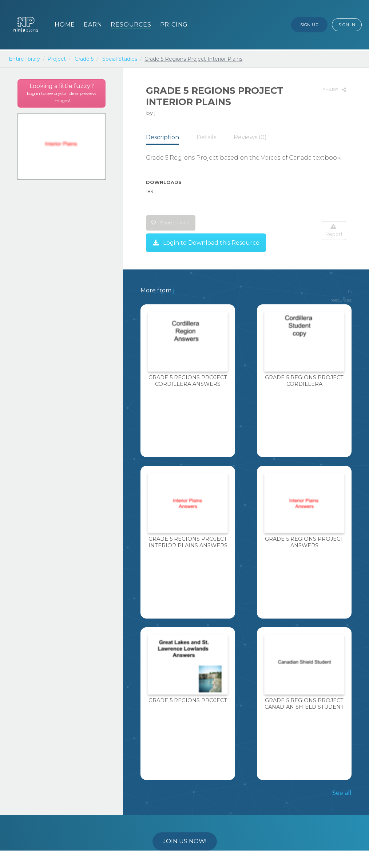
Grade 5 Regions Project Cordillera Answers (188, 381)
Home (65, 25)
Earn (93, 25)
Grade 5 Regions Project (188, 700)
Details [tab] (206, 137)
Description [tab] (162, 137)
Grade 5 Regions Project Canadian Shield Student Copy (304, 707)
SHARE (334, 90)
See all (342, 793)
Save (171, 223)
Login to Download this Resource (206, 243)
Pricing (174, 25)
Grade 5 (84, 59)
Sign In (347, 25)
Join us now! (185, 841)
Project (57, 59)
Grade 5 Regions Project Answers (304, 542)
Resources (131, 25)
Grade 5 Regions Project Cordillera (304, 381)
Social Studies (120, 59)
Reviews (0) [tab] (250, 137)
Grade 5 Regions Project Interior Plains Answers (188, 542)
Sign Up (310, 25)
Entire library (24, 59)
